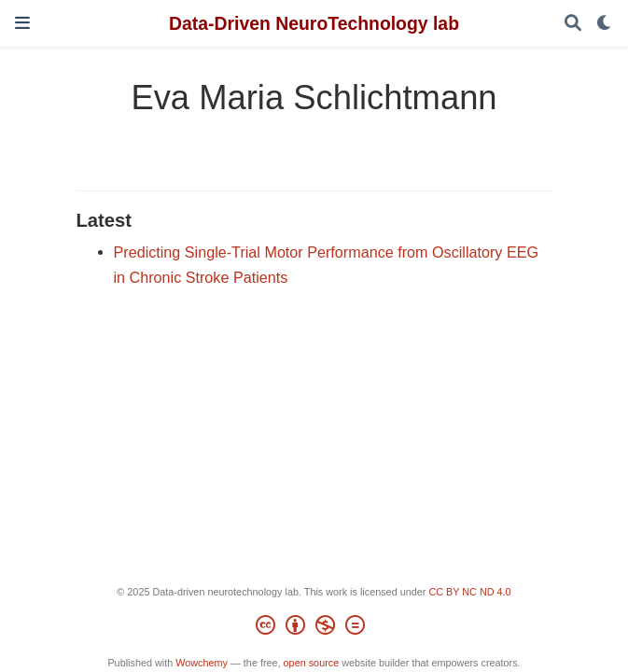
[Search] (573, 24)
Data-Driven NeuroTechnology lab (314, 23)
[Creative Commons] (314, 628)
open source (312, 663)
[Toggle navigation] (22, 23)
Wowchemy (202, 663)
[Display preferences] (605, 24)
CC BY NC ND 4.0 (469, 592)
